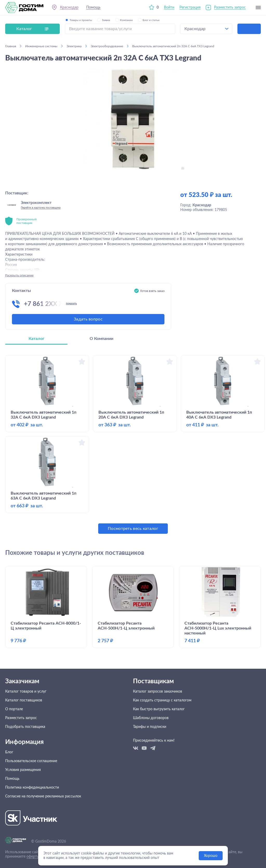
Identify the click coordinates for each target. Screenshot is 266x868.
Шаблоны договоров (151, 718)
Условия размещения (23, 770)
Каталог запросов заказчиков (158, 692)
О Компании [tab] (101, 339)
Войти (169, 8)
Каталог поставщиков (24, 700)
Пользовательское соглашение (31, 761)
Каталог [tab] (36, 339)
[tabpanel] (133, 444)
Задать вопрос (88, 319)
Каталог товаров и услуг (26, 692)
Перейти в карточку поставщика (41, 208)
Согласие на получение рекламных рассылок (43, 796)
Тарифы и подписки (150, 727)
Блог (9, 752)
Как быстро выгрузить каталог (159, 709)
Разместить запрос (230, 8)
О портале (14, 709)
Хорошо (211, 856)
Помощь (93, 8)
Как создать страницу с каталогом (162, 700)
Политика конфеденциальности (32, 788)
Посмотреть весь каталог (133, 529)
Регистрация (190, 8)
